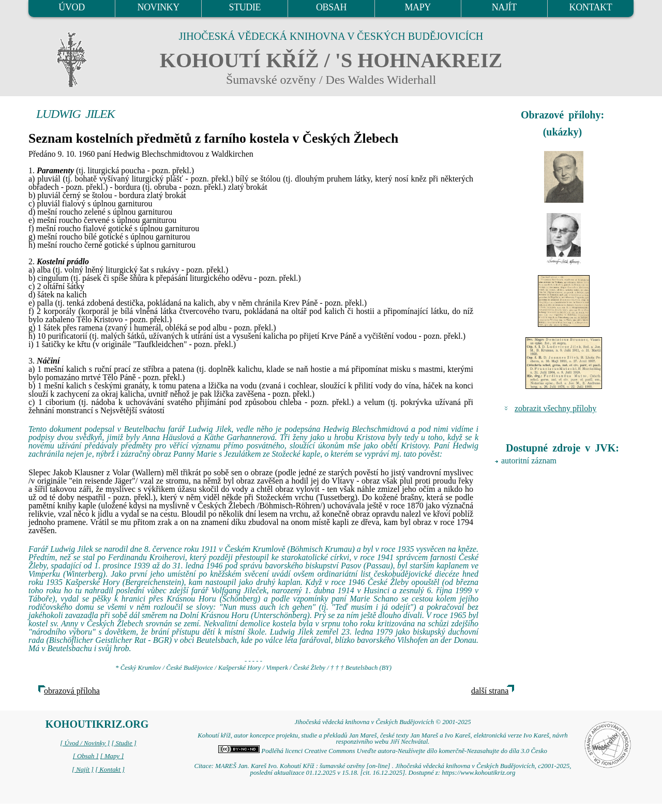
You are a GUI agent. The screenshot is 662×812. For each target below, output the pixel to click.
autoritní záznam (529, 461)
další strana (490, 691)
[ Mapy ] (112, 756)
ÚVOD (71, 7)
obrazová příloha (72, 691)
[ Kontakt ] (110, 770)
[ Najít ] (83, 770)
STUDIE (245, 7)
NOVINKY (159, 7)
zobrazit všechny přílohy (555, 408)
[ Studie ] (124, 743)
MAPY (417, 7)
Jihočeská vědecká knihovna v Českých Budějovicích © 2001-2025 (382, 722)
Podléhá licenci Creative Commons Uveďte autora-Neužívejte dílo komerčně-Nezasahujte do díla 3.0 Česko (383, 751)
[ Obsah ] (86, 756)
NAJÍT (504, 7)
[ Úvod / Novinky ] (85, 743)
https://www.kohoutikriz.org (478, 773)
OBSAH (331, 7)
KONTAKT (591, 7)
